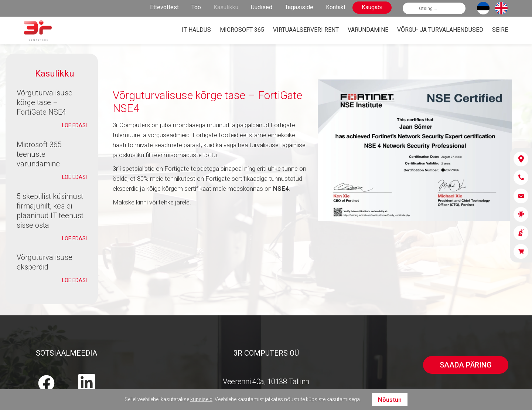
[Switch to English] (501, 8)
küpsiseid (201, 399)
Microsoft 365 (242, 30)
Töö (196, 7)
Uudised (262, 7)
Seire (500, 30)
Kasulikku (226, 7)
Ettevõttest (164, 7)
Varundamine (368, 30)
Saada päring (466, 365)
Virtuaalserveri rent (306, 30)
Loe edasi (74, 125)
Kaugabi (372, 7)
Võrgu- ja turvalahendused (440, 30)
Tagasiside (299, 7)
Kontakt (336, 7)
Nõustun (390, 400)
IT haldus (196, 30)
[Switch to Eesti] (483, 8)
